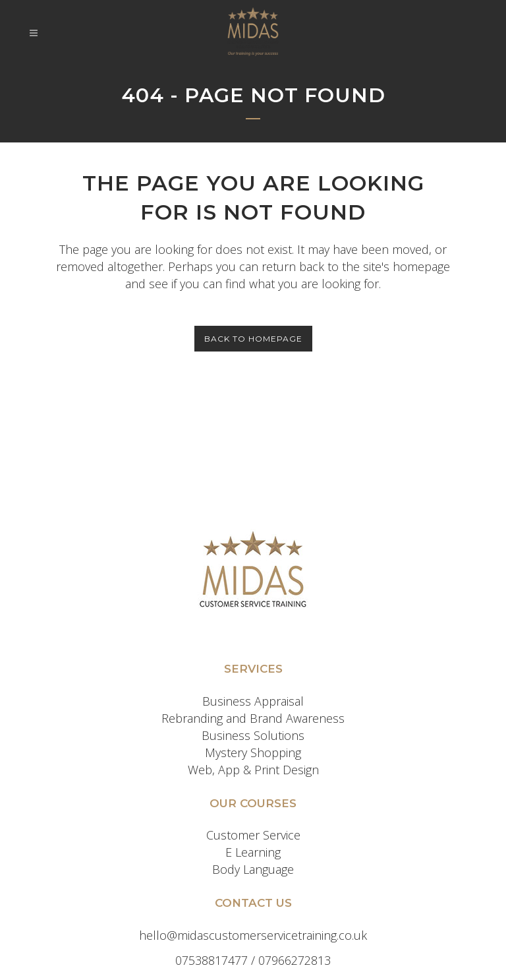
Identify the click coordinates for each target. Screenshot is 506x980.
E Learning (253, 852)
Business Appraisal (253, 701)
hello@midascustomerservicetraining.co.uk (253, 935)
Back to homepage (253, 339)
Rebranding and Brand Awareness (253, 718)
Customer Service (253, 835)
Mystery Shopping (253, 752)
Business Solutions (253, 735)
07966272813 (295, 960)
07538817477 (211, 960)
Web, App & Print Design (253, 770)
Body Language (253, 869)
